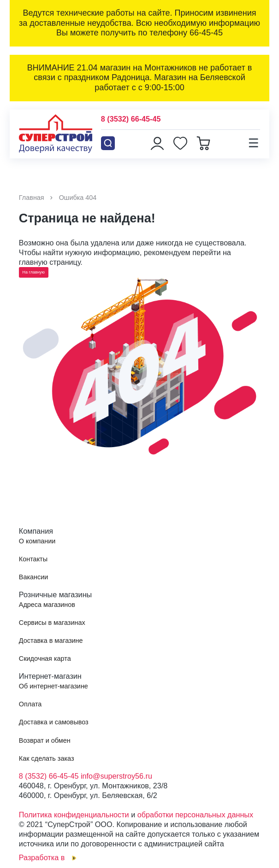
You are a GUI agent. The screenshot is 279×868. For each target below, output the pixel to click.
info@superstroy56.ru (116, 776)
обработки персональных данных (195, 815)
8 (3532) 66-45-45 (131, 119)
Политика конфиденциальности (74, 815)
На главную (34, 272)
